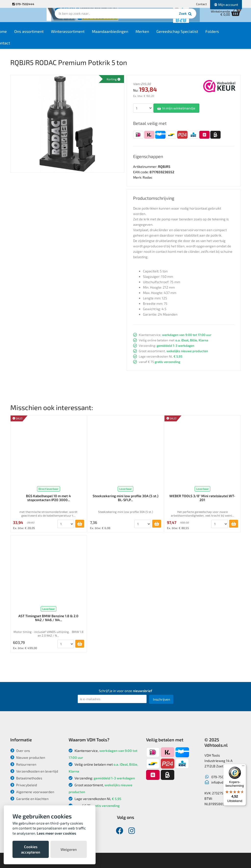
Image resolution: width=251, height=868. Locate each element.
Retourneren (23, 764)
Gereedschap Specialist (195, 35)
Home (19, 35)
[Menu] (243, 767)
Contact (201, 4)
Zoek (159, 18)
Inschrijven (162, 699)
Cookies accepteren (31, 849)
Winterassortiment (85, 35)
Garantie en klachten (29, 799)
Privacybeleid (24, 785)
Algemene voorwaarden (32, 792)
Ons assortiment (47, 35)
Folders (230, 35)
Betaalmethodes (26, 778)
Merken (160, 35)
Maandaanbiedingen (128, 35)
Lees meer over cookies (56, 833)
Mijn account (226, 5)
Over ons (20, 751)
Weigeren (69, 849)
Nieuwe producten (28, 757)
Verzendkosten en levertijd (34, 771)
